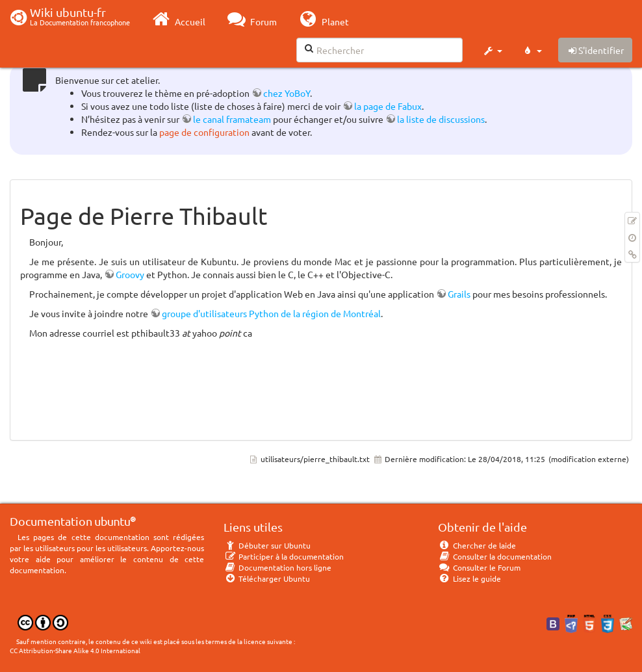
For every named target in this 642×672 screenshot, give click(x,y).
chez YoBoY (287, 93)
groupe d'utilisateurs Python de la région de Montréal (271, 313)
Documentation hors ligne (277, 567)
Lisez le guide (469, 578)
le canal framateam (232, 119)
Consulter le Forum (479, 567)
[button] (492, 51)
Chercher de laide (477, 545)
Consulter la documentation (495, 556)
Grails (459, 294)
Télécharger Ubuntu (267, 578)
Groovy (130, 274)
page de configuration (204, 132)
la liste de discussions (441, 119)
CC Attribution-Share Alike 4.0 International (75, 650)
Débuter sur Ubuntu (267, 545)
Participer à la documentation (284, 556)
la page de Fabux (388, 106)
